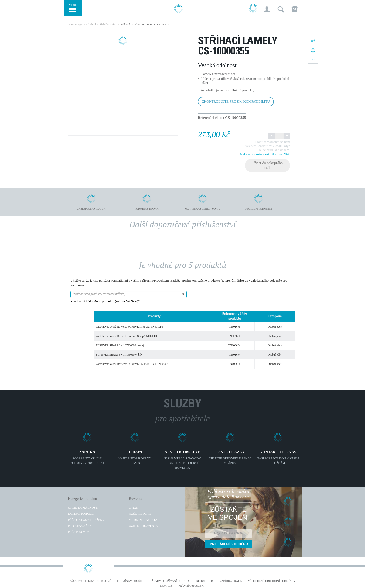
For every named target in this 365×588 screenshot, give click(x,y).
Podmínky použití (130, 581)
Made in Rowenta (143, 520)
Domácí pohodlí (81, 514)
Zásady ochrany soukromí (90, 581)
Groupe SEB (204, 581)
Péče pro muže (80, 532)
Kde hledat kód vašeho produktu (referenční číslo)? (105, 301)
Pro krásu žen (80, 526)
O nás (133, 508)
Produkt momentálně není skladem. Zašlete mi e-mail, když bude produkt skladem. (268, 146)
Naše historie (140, 514)
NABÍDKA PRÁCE (230, 581)
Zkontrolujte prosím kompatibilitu (236, 101)
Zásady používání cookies (170, 581)
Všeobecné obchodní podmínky (272, 581)
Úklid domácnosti (83, 508)
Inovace (166, 586)
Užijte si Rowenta (143, 526)
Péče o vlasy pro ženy (86, 520)
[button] (267, 9)
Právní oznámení (191, 586)
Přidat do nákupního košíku (267, 165)
